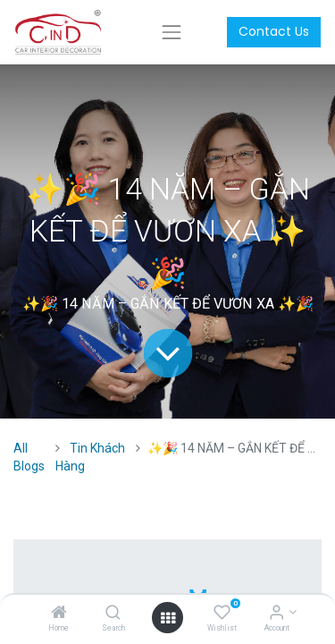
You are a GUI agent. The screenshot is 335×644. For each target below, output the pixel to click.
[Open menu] (168, 618)
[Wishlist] (222, 614)
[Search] (113, 614)
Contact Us (274, 31)
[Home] (59, 614)
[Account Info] (276, 614)
